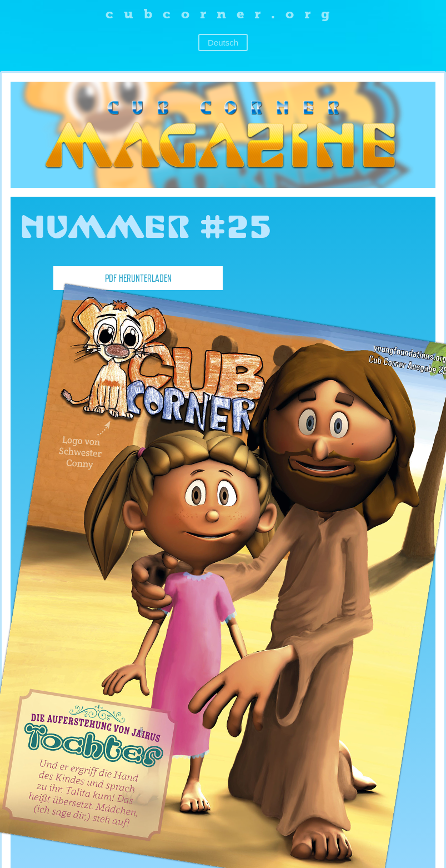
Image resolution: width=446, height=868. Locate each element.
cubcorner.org (223, 14)
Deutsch (223, 43)
